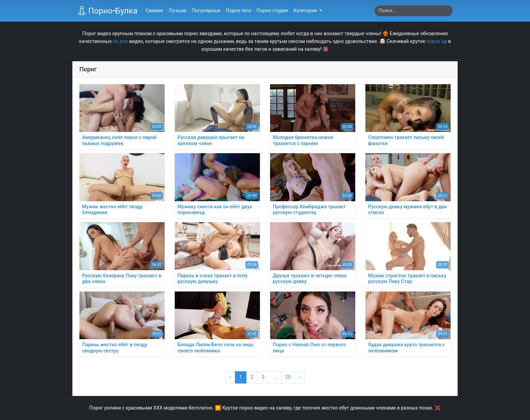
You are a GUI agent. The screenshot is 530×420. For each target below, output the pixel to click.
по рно (121, 41)
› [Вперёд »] (300, 377)
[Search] (414, 11)
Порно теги (238, 11)
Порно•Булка (107, 11)
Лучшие (177, 11)
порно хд (437, 41)
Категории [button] (306, 11)
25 (288, 377)
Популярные (206, 11)
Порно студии (272, 11)
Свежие (154, 11)
